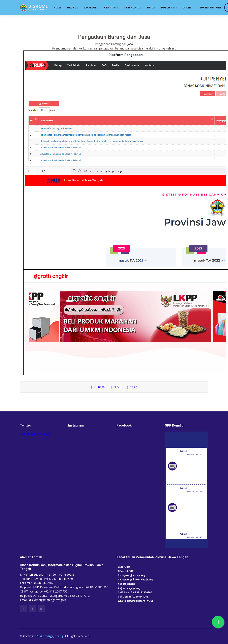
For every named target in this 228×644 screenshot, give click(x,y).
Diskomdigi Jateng (50, 636)
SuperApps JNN (210, 8)
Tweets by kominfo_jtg (35, 434)
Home (57, 8)
